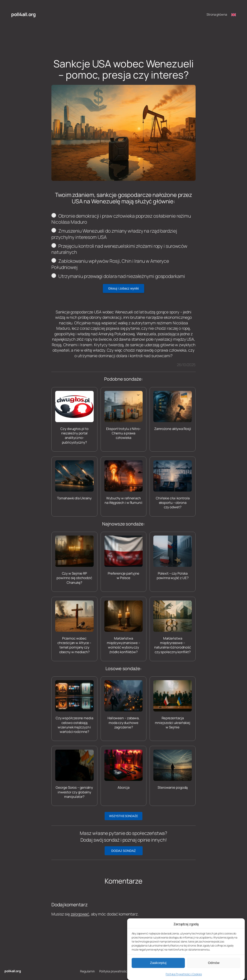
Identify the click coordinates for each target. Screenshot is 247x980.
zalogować (80, 914)
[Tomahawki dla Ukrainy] (74, 480)
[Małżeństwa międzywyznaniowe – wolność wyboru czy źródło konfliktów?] (124, 627)
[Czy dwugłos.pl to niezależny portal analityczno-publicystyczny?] (74, 418)
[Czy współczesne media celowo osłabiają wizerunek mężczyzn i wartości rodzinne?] (74, 707)
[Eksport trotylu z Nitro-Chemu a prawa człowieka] (124, 416)
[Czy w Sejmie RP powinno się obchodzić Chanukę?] (74, 560)
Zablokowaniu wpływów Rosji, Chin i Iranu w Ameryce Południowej (110, 264)
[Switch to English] (234, 15)
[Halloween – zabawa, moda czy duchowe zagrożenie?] (124, 705)
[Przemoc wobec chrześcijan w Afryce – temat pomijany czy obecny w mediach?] (74, 627)
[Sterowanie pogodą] (173, 770)
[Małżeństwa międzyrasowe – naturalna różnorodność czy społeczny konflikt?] (173, 627)
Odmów (214, 969)
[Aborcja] (124, 770)
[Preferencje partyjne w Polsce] (124, 558)
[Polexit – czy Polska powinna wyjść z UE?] (173, 558)
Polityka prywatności (114, 971)
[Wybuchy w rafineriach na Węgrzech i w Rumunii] (124, 483)
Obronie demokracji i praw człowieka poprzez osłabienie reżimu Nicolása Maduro (121, 219)
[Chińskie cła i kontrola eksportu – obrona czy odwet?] (173, 485)
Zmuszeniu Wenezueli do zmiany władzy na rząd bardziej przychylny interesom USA (114, 234)
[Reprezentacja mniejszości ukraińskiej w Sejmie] (173, 705)
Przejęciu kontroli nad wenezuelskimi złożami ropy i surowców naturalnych (119, 249)
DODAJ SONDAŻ (124, 851)
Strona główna (217, 14)
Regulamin (87, 971)
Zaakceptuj (158, 969)
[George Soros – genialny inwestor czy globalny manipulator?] (74, 774)
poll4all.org (23, 14)
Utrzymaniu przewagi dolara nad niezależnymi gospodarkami (118, 276)
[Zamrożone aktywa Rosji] (173, 411)
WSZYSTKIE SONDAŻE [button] (123, 816)
